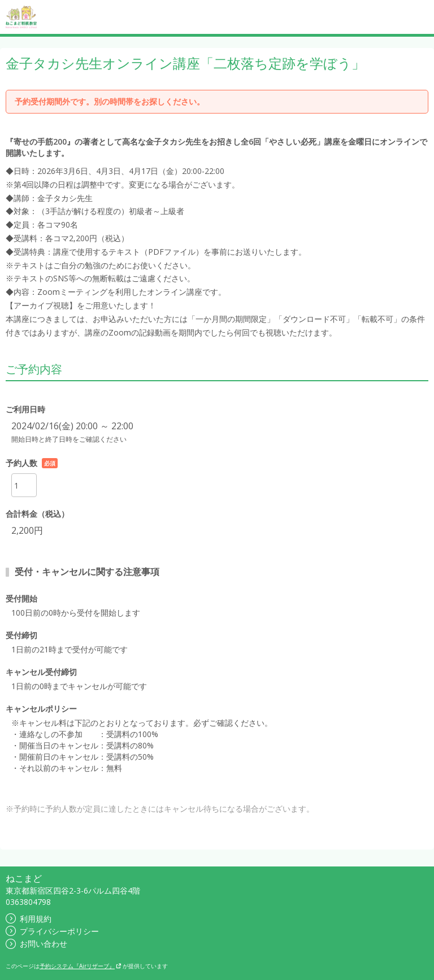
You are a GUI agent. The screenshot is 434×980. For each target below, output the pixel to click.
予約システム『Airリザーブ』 (81, 966)
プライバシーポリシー (52, 931)
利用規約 (29, 919)
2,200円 (27, 530)
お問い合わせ (36, 944)
